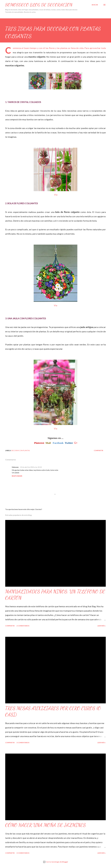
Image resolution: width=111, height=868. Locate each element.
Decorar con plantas (21, 450)
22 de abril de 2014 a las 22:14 (31, 467)
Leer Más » (102, 626)
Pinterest (39, 443)
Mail (48, 443)
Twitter (69, 443)
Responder (17, 476)
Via (55, 195)
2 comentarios (23, 626)
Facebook (58, 443)
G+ (76, 443)
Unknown (15, 467)
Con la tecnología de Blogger (55, 862)
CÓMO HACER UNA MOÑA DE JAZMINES (46, 825)
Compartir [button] (98, 450)
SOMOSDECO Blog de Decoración (39, 5)
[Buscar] (95, 5)
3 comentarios (23, 743)
